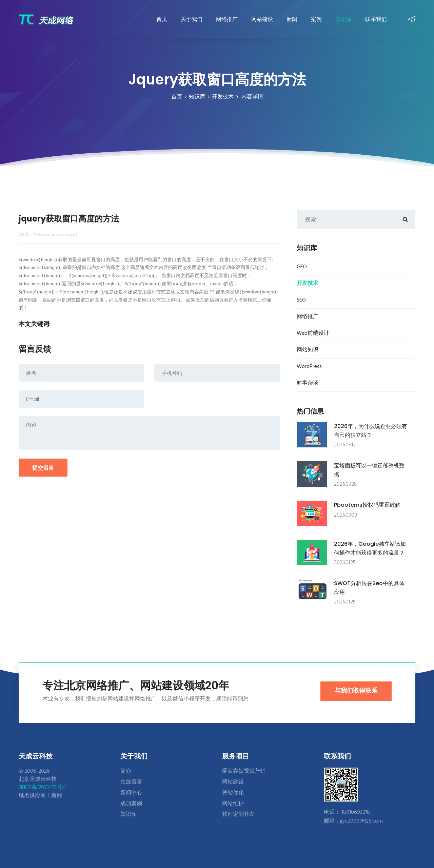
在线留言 (131, 782)
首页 (162, 19)
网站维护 (233, 804)
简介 (126, 771)
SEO (301, 300)
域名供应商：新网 (40, 796)
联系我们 (376, 19)
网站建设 (262, 19)
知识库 (343, 19)
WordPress (309, 367)
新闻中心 (131, 793)
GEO (302, 267)
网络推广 (227, 19)
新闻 (292, 19)
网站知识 (308, 350)
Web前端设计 (313, 333)
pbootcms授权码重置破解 (367, 505)
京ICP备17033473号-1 (42, 788)
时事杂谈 (308, 383)
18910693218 (356, 812)
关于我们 (192, 19)
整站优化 (233, 793)
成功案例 (131, 804)
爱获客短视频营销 (244, 771)
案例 (316, 19)
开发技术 (223, 97)
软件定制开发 (238, 814)
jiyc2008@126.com (361, 821)
